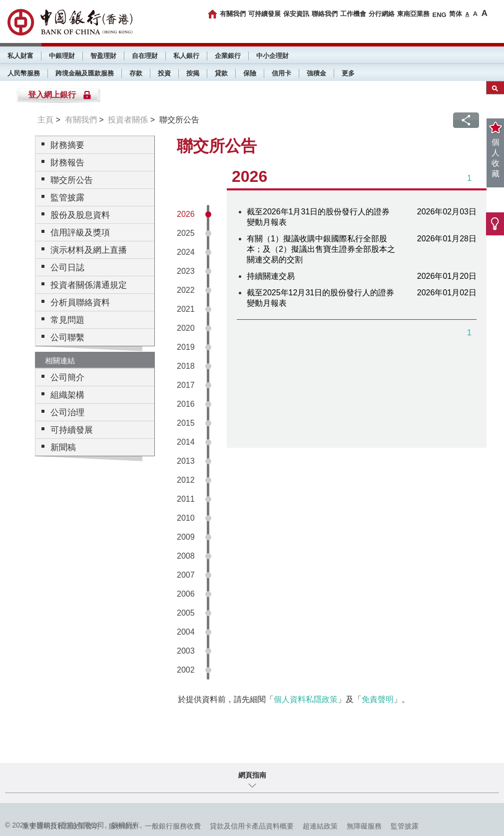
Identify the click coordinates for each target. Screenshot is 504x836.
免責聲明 (378, 699)
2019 (186, 347)
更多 (348, 73)
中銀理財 (62, 56)
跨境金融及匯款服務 (85, 73)
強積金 (316, 73)
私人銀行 (186, 56)
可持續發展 (264, 14)
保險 (250, 73)
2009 (186, 537)
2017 (186, 385)
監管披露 (405, 826)
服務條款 (122, 826)
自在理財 (145, 56)
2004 (186, 632)
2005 (186, 613)
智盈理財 (103, 56)
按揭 (193, 73)
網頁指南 (252, 775)
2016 (186, 404)
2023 (186, 271)
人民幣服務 (24, 73)
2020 (186, 328)
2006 (186, 594)
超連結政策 (320, 826)
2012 (186, 480)
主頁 (45, 120)
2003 (186, 651)
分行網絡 (382, 14)
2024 (186, 252)
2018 (186, 366)
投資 (164, 73)
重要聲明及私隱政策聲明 (61, 826)
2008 (186, 556)
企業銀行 (228, 56)
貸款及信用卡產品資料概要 (252, 826)
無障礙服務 (364, 826)
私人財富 (20, 56)
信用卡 (281, 73)
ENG (439, 15)
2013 (186, 461)
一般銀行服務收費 (173, 826)
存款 (136, 73)
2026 (186, 214)
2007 (186, 575)
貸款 (221, 73)
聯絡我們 (325, 14)
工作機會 (353, 14)
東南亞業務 (413, 14)
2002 (186, 670)
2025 (186, 233)
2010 (186, 518)
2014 (186, 442)
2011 (186, 499)
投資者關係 (128, 120)
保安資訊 (296, 14)
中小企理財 (272, 56)
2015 (186, 423)
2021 (186, 309)
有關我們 (233, 14)
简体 (456, 14)
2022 (186, 290)
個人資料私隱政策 (306, 699)
